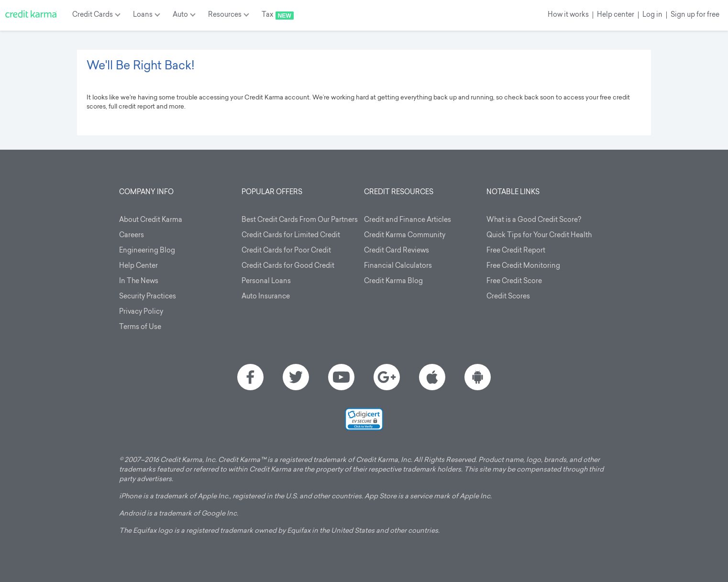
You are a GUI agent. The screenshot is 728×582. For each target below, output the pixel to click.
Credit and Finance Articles (408, 220)
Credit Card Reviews (397, 251)
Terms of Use (140, 327)
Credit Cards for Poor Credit (286, 251)
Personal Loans (266, 281)
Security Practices (148, 297)
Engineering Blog (147, 251)
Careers (132, 236)
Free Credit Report (516, 251)
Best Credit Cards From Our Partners (300, 220)
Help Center (138, 266)
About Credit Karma (151, 220)
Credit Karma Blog (393, 281)
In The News (139, 281)
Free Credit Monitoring (523, 266)
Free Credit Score (514, 281)
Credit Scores (508, 297)
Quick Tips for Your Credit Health (539, 236)
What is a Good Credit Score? (534, 220)
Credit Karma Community (405, 236)
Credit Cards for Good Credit (288, 266)
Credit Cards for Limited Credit (291, 236)
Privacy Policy (141, 312)
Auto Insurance (266, 297)
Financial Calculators (398, 266)
